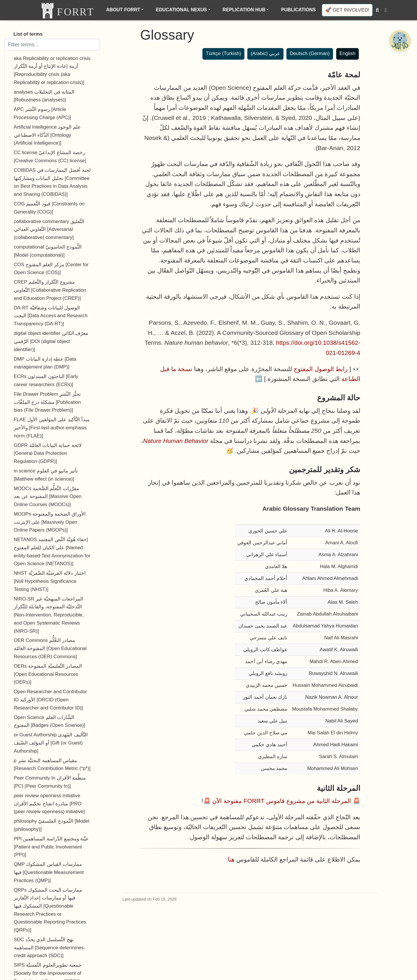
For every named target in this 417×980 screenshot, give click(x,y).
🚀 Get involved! (347, 10)
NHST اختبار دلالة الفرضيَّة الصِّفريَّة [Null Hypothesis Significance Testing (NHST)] (50, 581)
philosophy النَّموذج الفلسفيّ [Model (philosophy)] (52, 825)
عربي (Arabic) (265, 53)
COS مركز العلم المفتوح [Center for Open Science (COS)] (51, 269)
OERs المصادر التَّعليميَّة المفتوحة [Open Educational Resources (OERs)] (48, 674)
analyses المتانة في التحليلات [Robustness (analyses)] (44, 96)
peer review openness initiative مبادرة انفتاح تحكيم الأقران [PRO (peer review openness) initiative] (49, 804)
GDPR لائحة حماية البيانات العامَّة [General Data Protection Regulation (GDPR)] (48, 453)
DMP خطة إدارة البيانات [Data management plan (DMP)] (45, 363)
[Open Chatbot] (400, 41)
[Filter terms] (52, 45)
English (347, 53)
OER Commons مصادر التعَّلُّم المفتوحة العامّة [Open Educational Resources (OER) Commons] (50, 648)
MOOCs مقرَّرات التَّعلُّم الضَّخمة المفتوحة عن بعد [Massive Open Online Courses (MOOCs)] (48, 497)
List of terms (28, 34)
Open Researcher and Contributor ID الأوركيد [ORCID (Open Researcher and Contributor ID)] (51, 700)
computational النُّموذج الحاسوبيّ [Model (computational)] (48, 251)
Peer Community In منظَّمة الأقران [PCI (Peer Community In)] (50, 782)
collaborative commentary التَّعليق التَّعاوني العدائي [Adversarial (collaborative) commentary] (49, 229)
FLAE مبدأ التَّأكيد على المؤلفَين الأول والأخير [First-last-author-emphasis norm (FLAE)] (52, 428)
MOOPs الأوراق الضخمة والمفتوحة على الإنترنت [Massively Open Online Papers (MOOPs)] (50, 522)
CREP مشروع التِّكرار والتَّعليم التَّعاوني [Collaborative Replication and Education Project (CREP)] (50, 290)
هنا (231, 859)
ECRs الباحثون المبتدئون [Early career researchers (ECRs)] (46, 380)
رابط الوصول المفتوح (321, 369)
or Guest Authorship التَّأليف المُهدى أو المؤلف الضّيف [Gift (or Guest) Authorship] (51, 743)
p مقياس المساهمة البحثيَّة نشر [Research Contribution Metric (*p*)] (52, 765)
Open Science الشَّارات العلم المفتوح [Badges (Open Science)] (50, 721)
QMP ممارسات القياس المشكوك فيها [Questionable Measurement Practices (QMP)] (49, 872)
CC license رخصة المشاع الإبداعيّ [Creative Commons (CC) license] (50, 157)
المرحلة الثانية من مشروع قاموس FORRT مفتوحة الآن (282, 801)
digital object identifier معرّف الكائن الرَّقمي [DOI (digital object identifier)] (51, 341)
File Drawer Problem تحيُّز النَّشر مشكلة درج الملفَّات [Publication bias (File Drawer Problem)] (47, 402)
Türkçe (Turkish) (224, 53)
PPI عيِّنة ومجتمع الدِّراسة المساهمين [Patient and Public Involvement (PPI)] (51, 847)
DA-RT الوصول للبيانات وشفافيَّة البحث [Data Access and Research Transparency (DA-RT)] (51, 316)
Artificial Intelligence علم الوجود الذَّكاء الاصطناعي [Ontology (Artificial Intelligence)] (47, 135)
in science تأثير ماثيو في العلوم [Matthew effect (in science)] (46, 475)
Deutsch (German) (310, 53)
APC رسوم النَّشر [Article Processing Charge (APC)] (43, 113)
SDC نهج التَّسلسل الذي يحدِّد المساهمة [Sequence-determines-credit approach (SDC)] (50, 948)
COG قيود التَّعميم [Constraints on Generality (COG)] (49, 208)
